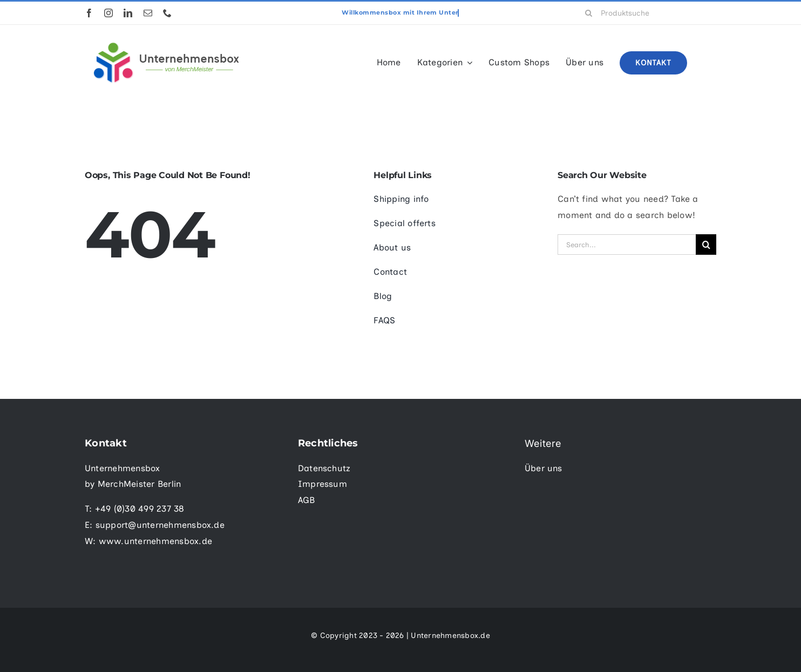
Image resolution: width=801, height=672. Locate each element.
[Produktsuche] (647, 13)
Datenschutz (324, 468)
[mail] (148, 13)
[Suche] (589, 13)
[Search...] (627, 245)
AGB (307, 500)
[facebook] (89, 13)
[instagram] (108, 13)
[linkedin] (128, 13)
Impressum (323, 484)
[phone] (167, 13)
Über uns (544, 468)
